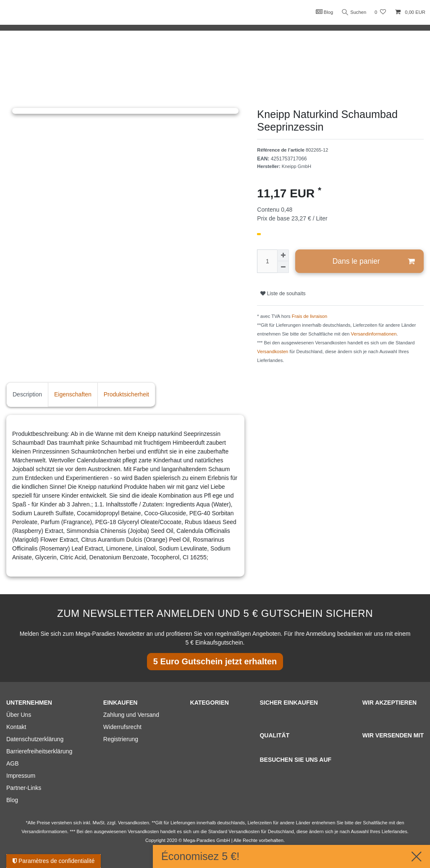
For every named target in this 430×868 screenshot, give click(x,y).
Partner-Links (24, 788)
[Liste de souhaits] (380, 12)
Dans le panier (374, 261)
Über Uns (19, 715)
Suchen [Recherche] (353, 12)
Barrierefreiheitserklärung (39, 751)
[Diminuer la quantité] (283, 267)
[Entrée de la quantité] (267, 261)
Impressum (21, 776)
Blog (322, 12)
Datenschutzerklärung (35, 739)
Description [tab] (27, 394)
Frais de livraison (310, 316)
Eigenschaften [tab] (73, 394)
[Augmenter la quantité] (283, 255)
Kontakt (16, 727)
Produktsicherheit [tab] (126, 394)
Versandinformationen (374, 334)
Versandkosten (273, 351)
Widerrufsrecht (122, 727)
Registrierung (121, 739)
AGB (13, 763)
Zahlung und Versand (131, 715)
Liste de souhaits (283, 294)
